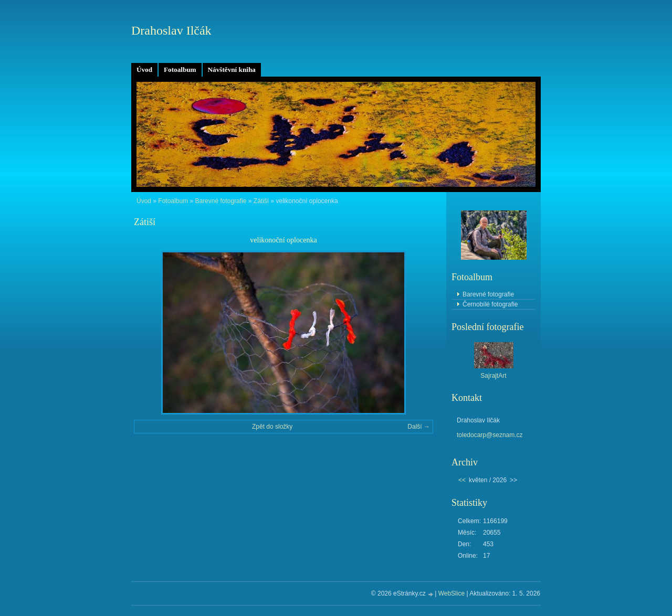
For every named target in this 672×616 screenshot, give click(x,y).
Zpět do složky (272, 427)
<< (462, 480)
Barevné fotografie (220, 201)
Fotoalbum (180, 70)
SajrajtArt (493, 376)
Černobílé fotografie (490, 304)
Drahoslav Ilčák (171, 30)
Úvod (144, 70)
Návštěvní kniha (232, 70)
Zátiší (261, 201)
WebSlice (451, 593)
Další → (419, 427)
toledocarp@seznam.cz (490, 435)
